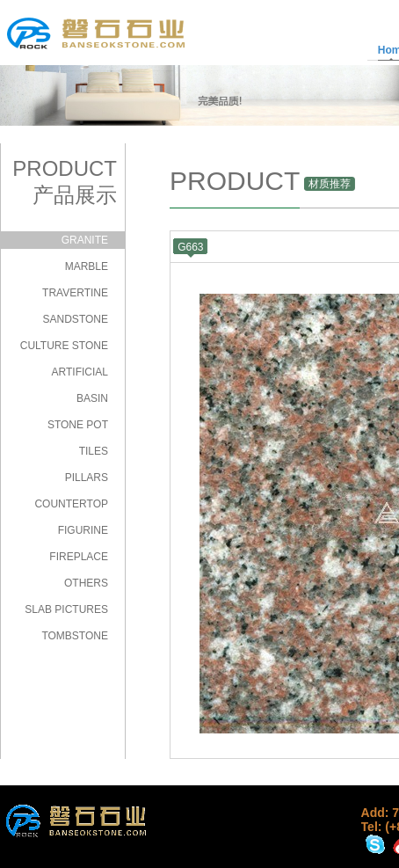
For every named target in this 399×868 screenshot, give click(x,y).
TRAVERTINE (75, 293)
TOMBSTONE (75, 636)
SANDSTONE (76, 319)
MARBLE (87, 266)
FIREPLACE (79, 557)
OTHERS (86, 583)
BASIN (92, 398)
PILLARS (87, 478)
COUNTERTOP (71, 504)
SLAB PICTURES (66, 609)
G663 (190, 247)
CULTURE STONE (64, 346)
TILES (94, 451)
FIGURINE (83, 530)
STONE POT (78, 425)
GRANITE (85, 240)
